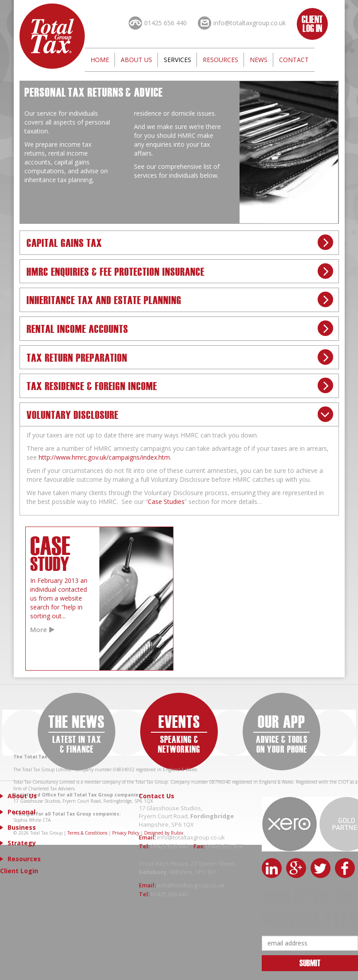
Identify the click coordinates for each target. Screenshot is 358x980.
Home (100, 60)
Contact (294, 60)
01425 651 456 (224, 846)
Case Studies (166, 502)
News (259, 60)
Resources (220, 60)
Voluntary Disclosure (73, 414)
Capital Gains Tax (64, 242)
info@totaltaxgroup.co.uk (191, 837)
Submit (310, 963)
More (39, 629)
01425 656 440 (170, 846)
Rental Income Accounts (77, 328)
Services (177, 60)
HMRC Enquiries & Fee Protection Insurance (116, 271)
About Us (136, 60)
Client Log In (312, 23)
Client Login (19, 871)
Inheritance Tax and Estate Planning (104, 299)
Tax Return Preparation (77, 357)
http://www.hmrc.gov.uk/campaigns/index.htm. (105, 457)
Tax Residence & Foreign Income (92, 385)
